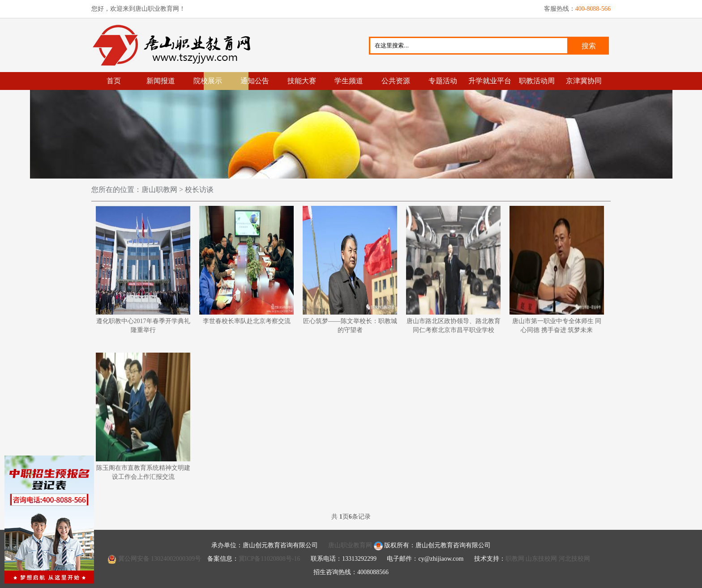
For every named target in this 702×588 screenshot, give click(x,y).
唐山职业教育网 (175, 45)
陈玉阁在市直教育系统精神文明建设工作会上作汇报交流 (143, 416)
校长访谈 (198, 190)
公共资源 (396, 81)
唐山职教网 (159, 190)
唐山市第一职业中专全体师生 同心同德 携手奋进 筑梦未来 (557, 270)
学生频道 (349, 81)
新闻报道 (161, 81)
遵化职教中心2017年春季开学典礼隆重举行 (143, 270)
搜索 (589, 46)
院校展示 (208, 81)
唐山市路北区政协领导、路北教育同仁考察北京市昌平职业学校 (453, 270)
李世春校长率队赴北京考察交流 (246, 265)
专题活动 (443, 81)
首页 (114, 81)
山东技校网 (541, 559)
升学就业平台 (490, 81)
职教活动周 (537, 81)
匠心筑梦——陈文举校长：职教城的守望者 (350, 270)
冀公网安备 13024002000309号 (160, 559)
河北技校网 (574, 559)
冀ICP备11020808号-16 (270, 559)
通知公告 (255, 81)
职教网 (515, 559)
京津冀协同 (584, 81)
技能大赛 (302, 81)
